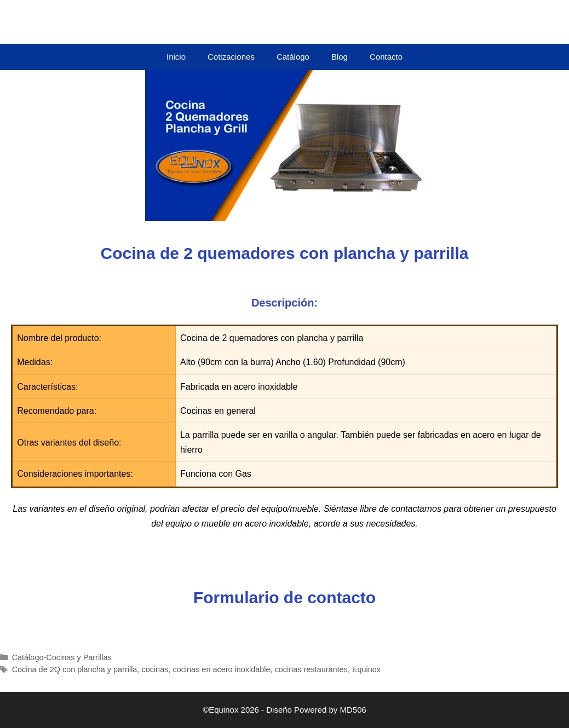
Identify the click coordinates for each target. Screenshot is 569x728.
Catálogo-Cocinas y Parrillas (62, 657)
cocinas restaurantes (311, 669)
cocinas (155, 669)
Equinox (366, 669)
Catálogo (293, 57)
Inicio (176, 57)
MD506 (353, 710)
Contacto (386, 57)
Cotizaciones (231, 57)
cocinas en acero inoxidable (221, 669)
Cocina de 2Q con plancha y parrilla (75, 669)
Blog (340, 57)
